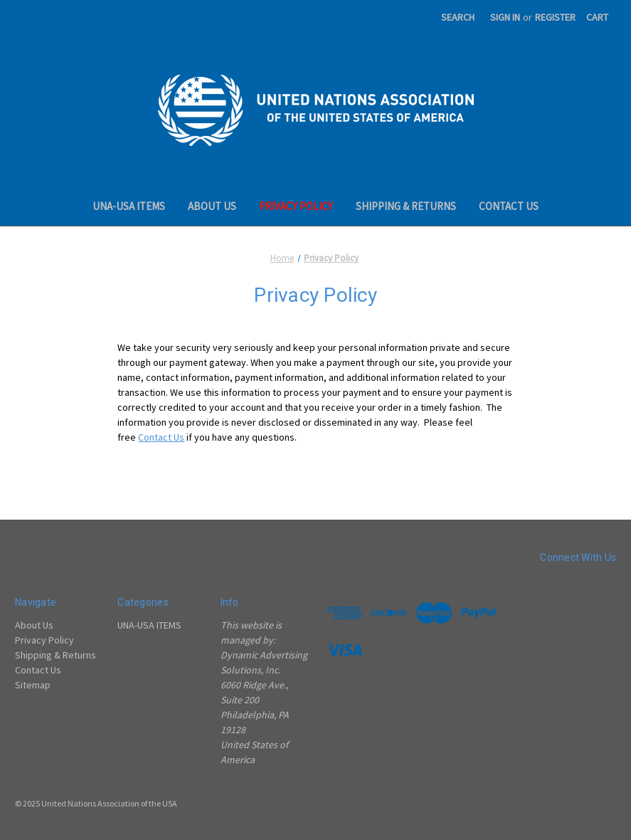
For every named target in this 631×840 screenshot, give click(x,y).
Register (555, 17)
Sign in (505, 17)
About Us (212, 206)
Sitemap (33, 685)
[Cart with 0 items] (597, 17)
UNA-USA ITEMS (129, 206)
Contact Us (509, 206)
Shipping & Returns (406, 206)
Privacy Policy (296, 206)
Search (458, 17)
